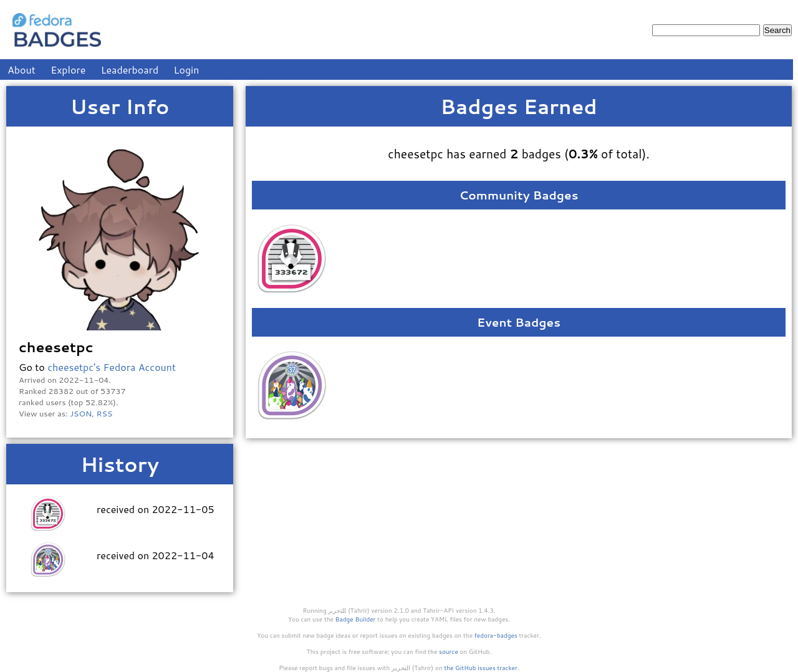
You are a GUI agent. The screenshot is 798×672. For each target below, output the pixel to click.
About (22, 70)
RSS (105, 413)
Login (187, 70)
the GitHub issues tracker (481, 668)
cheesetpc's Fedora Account (112, 367)
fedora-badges (496, 635)
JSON (81, 413)
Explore (68, 70)
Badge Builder (356, 619)
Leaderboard (130, 70)
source (449, 651)
